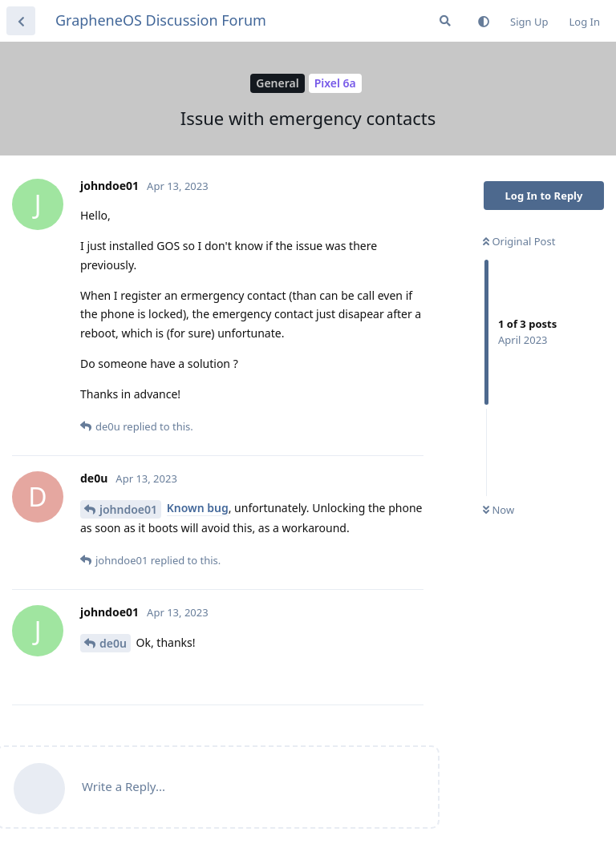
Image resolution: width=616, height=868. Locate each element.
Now (498, 510)
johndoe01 (128, 509)
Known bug (198, 508)
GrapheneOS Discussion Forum (161, 20)
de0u (113, 643)
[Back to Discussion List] (21, 21)
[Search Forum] (445, 21)
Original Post (519, 241)
